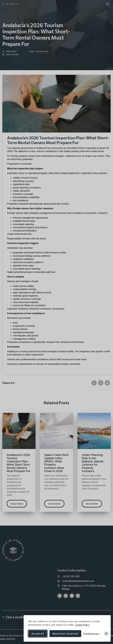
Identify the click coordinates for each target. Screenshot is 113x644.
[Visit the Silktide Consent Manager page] (106, 634)
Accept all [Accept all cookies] (38, 634)
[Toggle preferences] (92, 634)
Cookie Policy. (82, 625)
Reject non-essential (65, 634)
